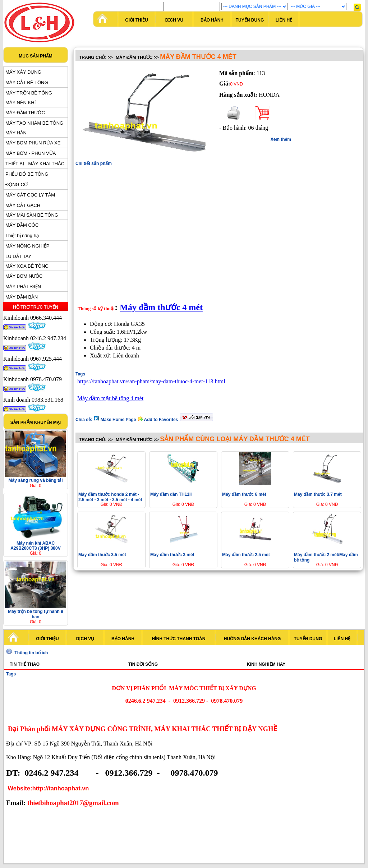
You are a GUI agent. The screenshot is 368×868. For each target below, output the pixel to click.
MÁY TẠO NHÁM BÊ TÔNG (34, 123)
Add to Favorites (158, 420)
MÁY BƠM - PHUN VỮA (31, 153)
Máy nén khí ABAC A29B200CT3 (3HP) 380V (35, 546)
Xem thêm (281, 139)
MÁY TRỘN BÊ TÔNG (29, 93)
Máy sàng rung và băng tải (35, 480)
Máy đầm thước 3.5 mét (102, 555)
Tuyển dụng (250, 20)
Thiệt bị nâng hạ (22, 236)
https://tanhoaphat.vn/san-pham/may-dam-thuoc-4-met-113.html (151, 381)
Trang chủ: (93, 57)
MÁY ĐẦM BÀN (22, 297)
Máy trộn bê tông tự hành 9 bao (36, 614)
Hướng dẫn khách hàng (252, 639)
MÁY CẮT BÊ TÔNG (27, 82)
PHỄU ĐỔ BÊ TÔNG (27, 174)
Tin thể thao (25, 664)
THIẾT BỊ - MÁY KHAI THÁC (35, 164)
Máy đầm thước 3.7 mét (318, 494)
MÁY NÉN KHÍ (20, 103)
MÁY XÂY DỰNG (23, 72)
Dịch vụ (174, 20)
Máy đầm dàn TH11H (171, 494)
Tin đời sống (143, 664)
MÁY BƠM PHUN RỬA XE (33, 143)
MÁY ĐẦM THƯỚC (25, 113)
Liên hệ (284, 20)
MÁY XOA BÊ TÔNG (27, 266)
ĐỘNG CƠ (17, 184)
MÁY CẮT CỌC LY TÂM (30, 195)
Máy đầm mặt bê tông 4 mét (110, 398)
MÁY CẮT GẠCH (23, 205)
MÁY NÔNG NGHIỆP (27, 246)
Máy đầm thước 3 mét (172, 555)
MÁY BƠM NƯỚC (24, 276)
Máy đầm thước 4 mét (161, 307)
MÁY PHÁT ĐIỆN (23, 287)
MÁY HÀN (16, 133)
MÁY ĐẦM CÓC (22, 225)
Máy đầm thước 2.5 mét (246, 555)
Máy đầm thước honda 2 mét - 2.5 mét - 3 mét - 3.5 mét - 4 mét (110, 497)
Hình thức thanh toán (179, 639)
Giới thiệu (136, 20)
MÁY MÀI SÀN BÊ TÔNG (32, 215)
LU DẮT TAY (18, 256)
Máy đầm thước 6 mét (244, 494)
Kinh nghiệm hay (266, 664)
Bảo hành (212, 20)
